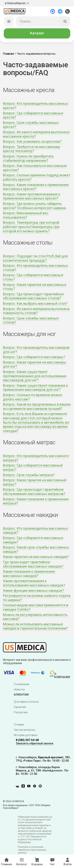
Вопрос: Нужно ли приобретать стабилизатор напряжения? (28, 158)
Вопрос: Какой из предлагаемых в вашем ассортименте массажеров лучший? (37, 406)
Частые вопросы (25, 730)
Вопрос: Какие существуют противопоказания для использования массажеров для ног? (35, 376)
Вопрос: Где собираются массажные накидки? (33, 540)
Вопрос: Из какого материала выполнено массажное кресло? (36, 134)
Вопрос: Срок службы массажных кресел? (31, 125)
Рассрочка (21, 712)
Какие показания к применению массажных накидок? (29, 574)
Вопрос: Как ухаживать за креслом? (32, 141)
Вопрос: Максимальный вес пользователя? (26, 215)
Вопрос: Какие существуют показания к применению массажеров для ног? (35, 388)
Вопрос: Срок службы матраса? (29, 475)
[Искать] (65, 21)
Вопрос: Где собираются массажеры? (34, 357)
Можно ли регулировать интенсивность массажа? (35, 617)
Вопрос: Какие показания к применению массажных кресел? (36, 187)
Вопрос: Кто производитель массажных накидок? (36, 531)
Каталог (37, 33)
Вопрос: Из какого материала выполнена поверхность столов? (36, 311)
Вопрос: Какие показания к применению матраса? (36, 501)
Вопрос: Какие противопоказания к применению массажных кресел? (32, 196)
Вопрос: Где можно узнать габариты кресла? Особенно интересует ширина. (35, 206)
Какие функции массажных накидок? (33, 590)
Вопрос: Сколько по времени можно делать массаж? (33, 397)
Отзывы (19, 724)
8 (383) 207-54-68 (27, 740)
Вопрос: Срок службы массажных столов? (31, 320)
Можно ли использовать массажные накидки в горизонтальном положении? (35, 626)
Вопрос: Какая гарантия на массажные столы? (35, 287)
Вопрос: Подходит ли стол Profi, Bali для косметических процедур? (35, 258)
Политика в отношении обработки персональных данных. (32, 850)
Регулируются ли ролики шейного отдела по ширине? (37, 598)
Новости (19, 689)
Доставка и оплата (26, 702)
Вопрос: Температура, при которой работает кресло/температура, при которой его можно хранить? (31, 227)
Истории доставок (26, 735)
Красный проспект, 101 (54, 757)
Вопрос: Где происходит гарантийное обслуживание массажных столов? (33, 296)
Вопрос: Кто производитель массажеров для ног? (36, 350)
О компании (22, 684)
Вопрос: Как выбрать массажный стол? (35, 303)
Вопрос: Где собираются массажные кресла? (33, 115)
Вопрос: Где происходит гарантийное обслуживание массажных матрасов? (34, 492)
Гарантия (20, 707)
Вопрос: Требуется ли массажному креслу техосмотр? (32, 149)
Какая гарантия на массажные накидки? (36, 557)
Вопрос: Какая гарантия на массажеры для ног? (35, 364)
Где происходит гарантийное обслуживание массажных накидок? (33, 564)
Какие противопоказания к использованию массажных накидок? (34, 583)
